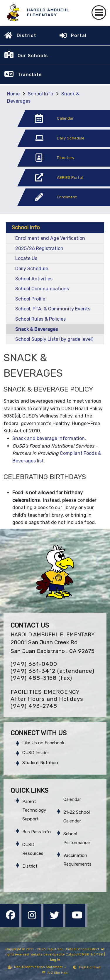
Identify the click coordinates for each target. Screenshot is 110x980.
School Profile (30, 299)
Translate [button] (30, 75)
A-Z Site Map (55, 973)
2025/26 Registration (39, 248)
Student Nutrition (40, 763)
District (26, 36)
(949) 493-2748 (34, 706)
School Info (40, 94)
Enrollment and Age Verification (50, 238)
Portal (79, 36)
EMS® (98, 954)
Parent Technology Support (34, 810)
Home (13, 94)
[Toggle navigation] (99, 13)
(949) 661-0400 (34, 664)
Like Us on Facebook (43, 743)
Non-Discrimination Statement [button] (39, 967)
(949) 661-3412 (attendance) (53, 671)
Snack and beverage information (49, 438)
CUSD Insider (36, 753)
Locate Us (26, 258)
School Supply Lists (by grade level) (54, 339)
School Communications (42, 289)
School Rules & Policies (40, 319)
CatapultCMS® (78, 954)
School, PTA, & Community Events (53, 309)
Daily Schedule (32, 269)
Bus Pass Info (37, 832)
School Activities (34, 279)
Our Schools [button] (33, 56)
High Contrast (90, 967)
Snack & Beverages (37, 329)
